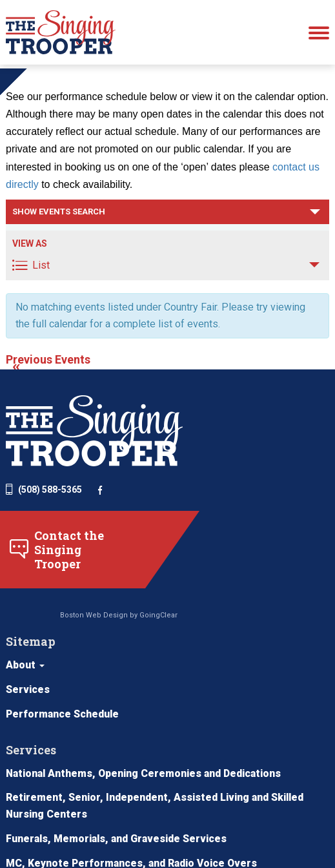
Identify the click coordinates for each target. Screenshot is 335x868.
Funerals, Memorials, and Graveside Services (119, 760)
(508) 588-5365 (44, 517)
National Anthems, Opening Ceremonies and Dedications (147, 694)
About (249, 454)
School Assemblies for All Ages (85, 809)
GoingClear (151, 644)
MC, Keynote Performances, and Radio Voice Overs (134, 784)
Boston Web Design (87, 644)
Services (251, 478)
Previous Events (48, 388)
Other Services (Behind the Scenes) (96, 833)
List (31, 292)
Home (18, 74)
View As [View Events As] (30, 271)
